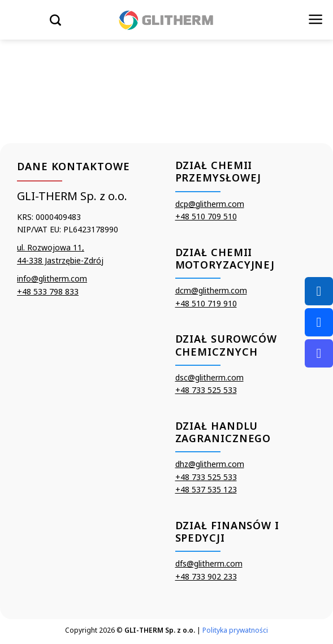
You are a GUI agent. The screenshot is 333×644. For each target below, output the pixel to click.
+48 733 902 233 (206, 576)
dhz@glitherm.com (210, 464)
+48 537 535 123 (206, 489)
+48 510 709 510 (206, 216)
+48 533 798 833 (48, 291)
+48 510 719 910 (206, 303)
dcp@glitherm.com (210, 204)
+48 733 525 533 (206, 390)
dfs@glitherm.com (209, 563)
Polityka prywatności (235, 630)
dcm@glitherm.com (211, 290)
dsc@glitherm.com (209, 377)
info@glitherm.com (52, 278)
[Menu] (316, 19)
